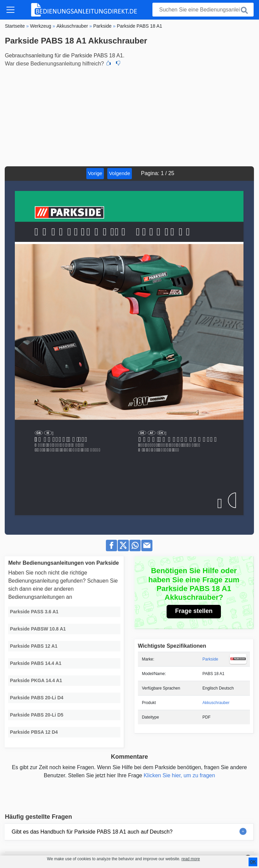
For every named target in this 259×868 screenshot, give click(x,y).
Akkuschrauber (216, 703)
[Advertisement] (129, 116)
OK (253, 862)
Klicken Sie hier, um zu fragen (179, 775)
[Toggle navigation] (10, 10)
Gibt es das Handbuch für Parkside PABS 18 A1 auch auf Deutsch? (92, 832)
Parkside (210, 659)
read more (191, 859)
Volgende (120, 173)
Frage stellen (194, 611)
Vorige (95, 173)
